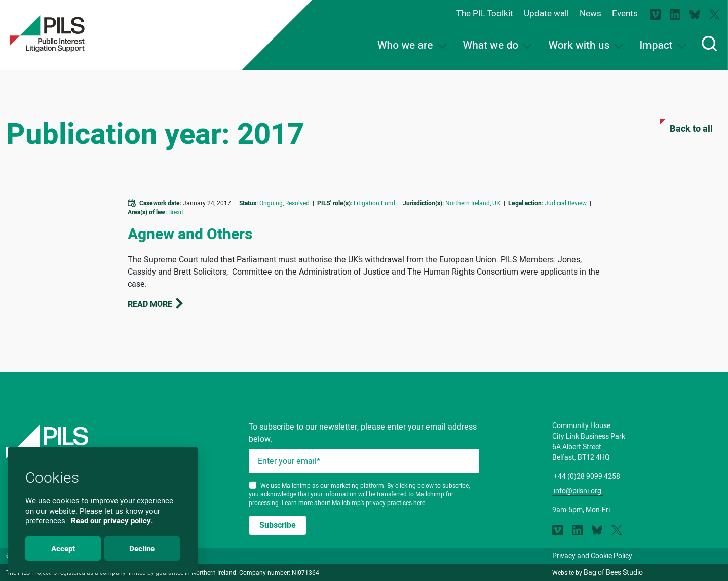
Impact (663, 45)
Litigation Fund (374, 203)
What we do (498, 45)
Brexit (176, 212)
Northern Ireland (468, 203)
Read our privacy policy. (112, 521)
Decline (142, 549)
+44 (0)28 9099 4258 (587, 476)
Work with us (586, 45)
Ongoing (271, 203)
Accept (63, 549)
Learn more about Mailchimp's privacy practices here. (354, 503)
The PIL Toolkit (485, 13)
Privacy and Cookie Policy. (593, 556)
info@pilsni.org (578, 491)
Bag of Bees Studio (613, 572)
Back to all (686, 127)
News (590, 13)
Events (625, 13)
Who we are (412, 45)
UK (496, 203)
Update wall (546, 13)
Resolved (297, 203)
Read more (156, 304)
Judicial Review (566, 203)
